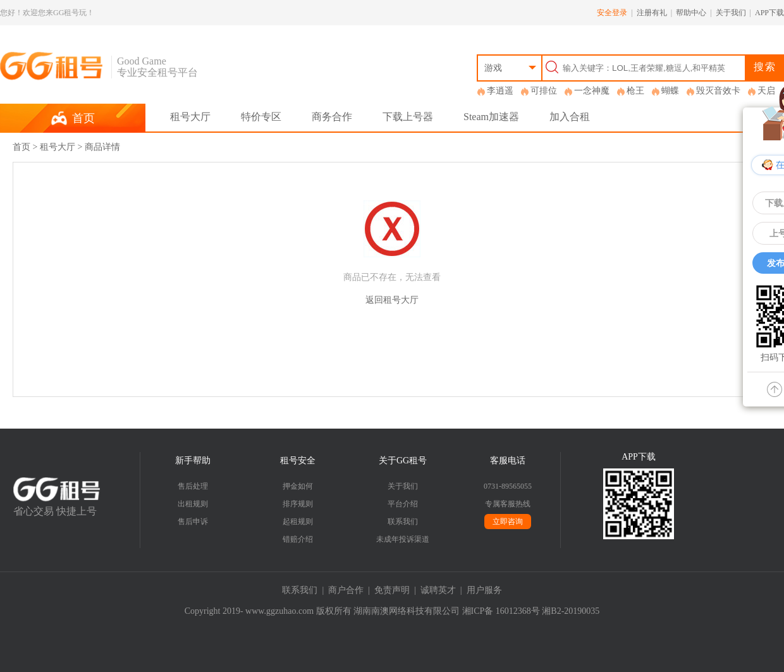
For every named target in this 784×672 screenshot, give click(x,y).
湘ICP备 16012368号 (501, 611)
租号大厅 (190, 117)
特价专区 (261, 117)
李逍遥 (500, 91)
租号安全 (298, 461)
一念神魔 (592, 91)
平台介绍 (403, 504)
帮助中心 (691, 13)
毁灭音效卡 (718, 91)
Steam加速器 (491, 117)
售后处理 (193, 486)
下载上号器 (408, 117)
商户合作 (346, 590)
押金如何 (298, 486)
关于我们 (731, 13)
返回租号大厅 (392, 300)
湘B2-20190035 (571, 611)
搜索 (765, 67)
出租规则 (193, 504)
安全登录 (612, 13)
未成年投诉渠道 (403, 539)
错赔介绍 (298, 539)
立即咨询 (508, 522)
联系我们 (403, 522)
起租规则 (298, 522)
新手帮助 (193, 461)
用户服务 (484, 590)
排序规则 (298, 504)
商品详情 (102, 147)
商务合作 (332, 117)
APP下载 (769, 13)
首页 (21, 147)
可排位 (544, 91)
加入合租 (570, 117)
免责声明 (392, 590)
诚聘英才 (438, 590)
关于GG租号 (403, 461)
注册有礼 (652, 13)
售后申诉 (193, 522)
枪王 (635, 91)
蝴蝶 (670, 91)
